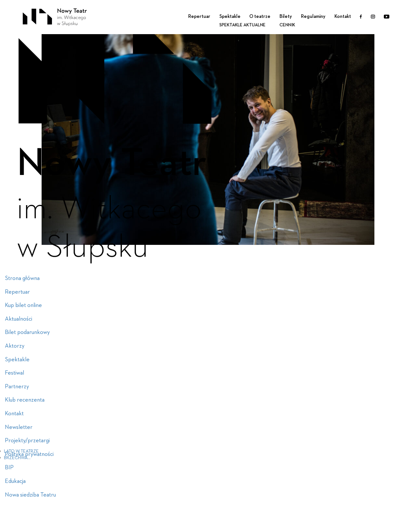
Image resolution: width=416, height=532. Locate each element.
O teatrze (260, 16)
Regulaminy (313, 16)
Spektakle (230, 16)
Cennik (287, 25)
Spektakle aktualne (242, 25)
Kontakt (343, 16)
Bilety (286, 16)
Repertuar (199, 16)
